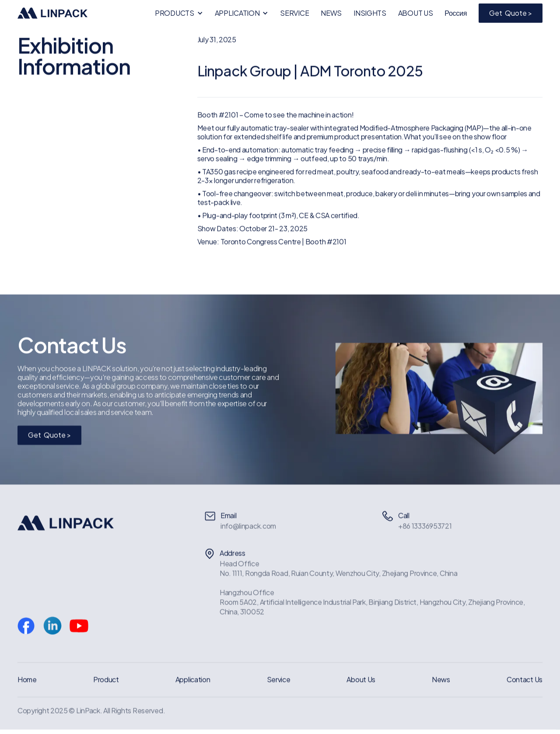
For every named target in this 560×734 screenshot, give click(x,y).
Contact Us (525, 680)
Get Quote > (511, 13)
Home (27, 680)
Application (193, 680)
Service (279, 680)
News (441, 680)
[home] (52, 13)
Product (106, 680)
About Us (361, 680)
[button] (179, 13)
